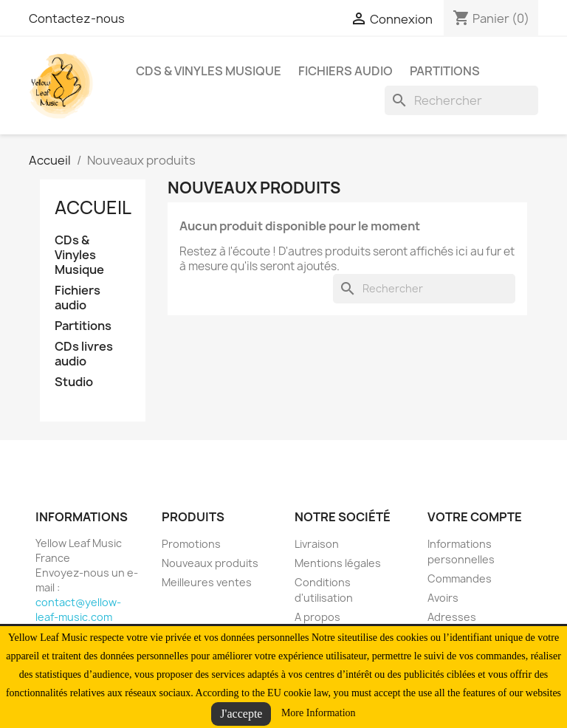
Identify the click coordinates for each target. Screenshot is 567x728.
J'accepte (241, 714)
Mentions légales (338, 563)
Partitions (445, 71)
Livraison (317, 544)
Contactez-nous (77, 18)
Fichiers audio (346, 71)
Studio (74, 382)
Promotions (191, 544)
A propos (317, 617)
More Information (319, 713)
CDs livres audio (84, 354)
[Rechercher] (461, 100)
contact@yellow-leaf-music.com (78, 609)
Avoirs (443, 598)
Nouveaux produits (210, 563)
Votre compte (475, 517)
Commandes (460, 578)
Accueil (93, 207)
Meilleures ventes (207, 582)
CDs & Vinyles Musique (209, 71)
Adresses (452, 617)
